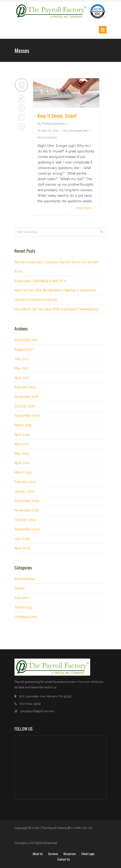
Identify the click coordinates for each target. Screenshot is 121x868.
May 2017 (22, 368)
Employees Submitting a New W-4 (40, 281)
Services (53, 854)
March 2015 (23, 425)
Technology (23, 607)
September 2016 (27, 416)
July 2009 (22, 539)
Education (22, 598)
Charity (20, 588)
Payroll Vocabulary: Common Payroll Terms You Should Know (56, 267)
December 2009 (27, 501)
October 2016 (25, 406)
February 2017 (25, 387)
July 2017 (22, 359)
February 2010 (25, 482)
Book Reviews (25, 579)
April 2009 (22, 548)
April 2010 (22, 463)
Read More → (86, 208)
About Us (38, 854)
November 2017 (26, 340)
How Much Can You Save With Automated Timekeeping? (57, 309)
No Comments (47, 138)
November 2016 (27, 397)
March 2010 (23, 472)
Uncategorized (78, 131)
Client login (88, 854)
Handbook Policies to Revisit (36, 300)
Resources (70, 854)
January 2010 (24, 491)
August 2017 (24, 349)
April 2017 (22, 378)
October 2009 (25, 520)
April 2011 (22, 444)
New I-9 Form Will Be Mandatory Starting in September (55, 290)
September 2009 (27, 529)
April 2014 (22, 435)
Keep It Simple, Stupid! (57, 116)
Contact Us (64, 859)
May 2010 (22, 454)
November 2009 (27, 510)
